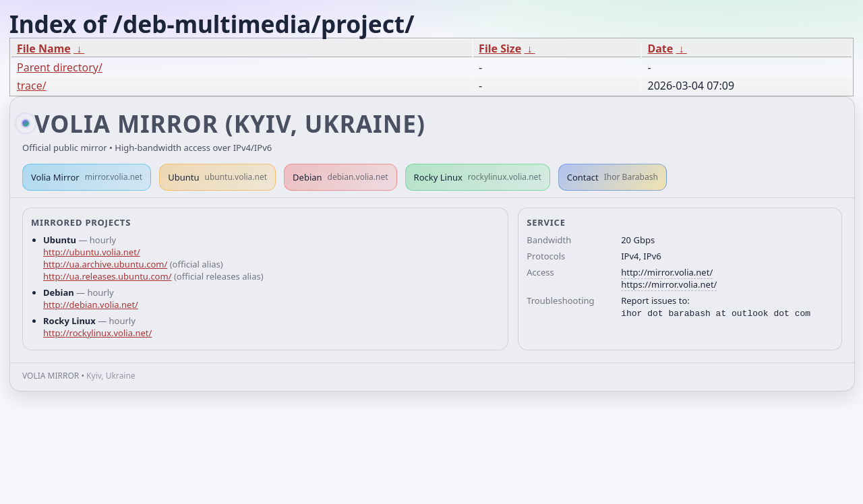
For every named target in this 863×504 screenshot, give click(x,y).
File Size (500, 49)
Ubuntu (217, 177)
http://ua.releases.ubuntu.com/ (107, 276)
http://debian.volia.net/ (91, 305)
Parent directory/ (60, 67)
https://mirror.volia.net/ (669, 284)
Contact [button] (613, 177)
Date (660, 49)
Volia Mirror (87, 177)
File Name (44, 49)
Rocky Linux (478, 177)
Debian (340, 177)
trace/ (32, 86)
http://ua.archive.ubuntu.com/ (105, 264)
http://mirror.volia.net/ (667, 272)
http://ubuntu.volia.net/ (92, 252)
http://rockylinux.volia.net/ (97, 333)
